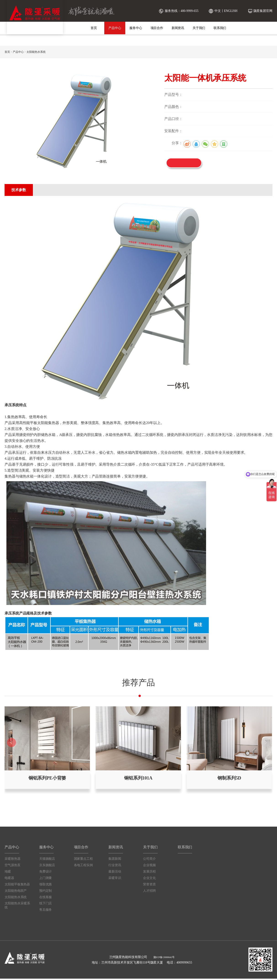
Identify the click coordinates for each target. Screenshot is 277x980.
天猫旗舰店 (47, 860)
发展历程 (149, 873)
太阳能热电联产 (16, 892)
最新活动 (115, 873)
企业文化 (149, 879)
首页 (94, 28)
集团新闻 (115, 860)
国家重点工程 (83, 860)
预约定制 (46, 892)
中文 (218, 11)
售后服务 (46, 911)
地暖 (8, 873)
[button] (266, 743)
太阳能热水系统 (36, 52)
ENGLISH (231, 11)
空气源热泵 (13, 866)
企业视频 (149, 866)
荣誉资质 (149, 885)
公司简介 (149, 860)
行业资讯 (115, 866)
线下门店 (46, 905)
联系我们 (220, 28)
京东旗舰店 (47, 866)
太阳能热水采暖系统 (17, 907)
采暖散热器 (13, 860)
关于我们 (199, 28)
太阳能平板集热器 (17, 885)
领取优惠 (46, 885)
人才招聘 (149, 892)
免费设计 (46, 873)
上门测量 (46, 879)
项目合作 (157, 28)
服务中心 (136, 28)
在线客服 (46, 898)
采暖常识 (115, 879)
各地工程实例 (83, 866)
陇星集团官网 (263, 11)
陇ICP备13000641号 (164, 958)
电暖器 (9, 879)
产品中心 (115, 28)
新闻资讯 (178, 28)
